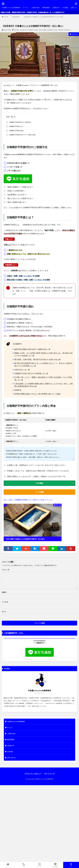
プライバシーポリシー (33, 774)
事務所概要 (46, 8)
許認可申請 (16, 17)
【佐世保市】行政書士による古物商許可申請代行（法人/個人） (44, 17)
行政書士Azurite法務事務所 (11, 8)
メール (5, 602)
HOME (6, 17)
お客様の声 (56, 8)
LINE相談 (65, 8)
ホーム (8, 865)
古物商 (44, 30)
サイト (4, 612)
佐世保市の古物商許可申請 (29, 30)
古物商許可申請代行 (64, 30)
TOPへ (71, 865)
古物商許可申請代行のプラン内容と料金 (21, 135)
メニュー (39, 865)
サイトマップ (49, 774)
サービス (26, 8)
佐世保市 (17, 30)
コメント (6, 570)
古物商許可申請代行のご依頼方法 (18, 122)
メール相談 (40, 492)
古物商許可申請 (52, 30)
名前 (4, 592)
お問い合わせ (11, 758)
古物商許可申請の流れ (15, 131)
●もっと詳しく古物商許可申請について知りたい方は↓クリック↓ (28, 500)
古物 (40, 30)
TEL (24, 865)
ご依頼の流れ (35, 8)
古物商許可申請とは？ (15, 126)
